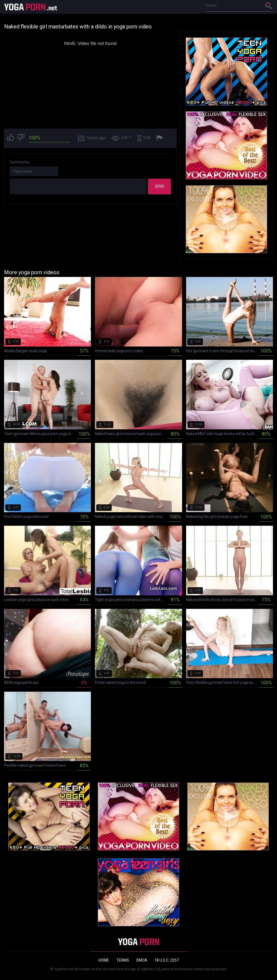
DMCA (142, 960)
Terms (123, 960)
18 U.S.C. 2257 (167, 960)
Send (159, 186)
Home (104, 960)
